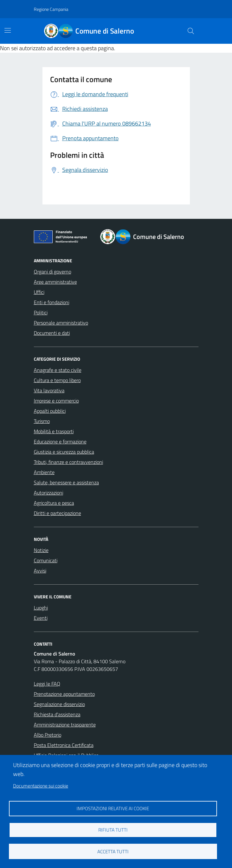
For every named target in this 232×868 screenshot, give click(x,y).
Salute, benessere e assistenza (66, 482)
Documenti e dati (52, 333)
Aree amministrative (55, 282)
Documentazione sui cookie (41, 786)
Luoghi (41, 608)
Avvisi (40, 571)
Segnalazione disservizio (59, 704)
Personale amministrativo (61, 323)
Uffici (39, 292)
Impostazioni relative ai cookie (113, 808)
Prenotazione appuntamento (64, 694)
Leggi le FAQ (47, 684)
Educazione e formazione (60, 442)
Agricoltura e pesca (54, 503)
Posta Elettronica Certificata (64, 745)
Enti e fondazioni (52, 302)
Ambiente (44, 472)
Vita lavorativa (49, 390)
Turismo (42, 421)
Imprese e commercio (56, 401)
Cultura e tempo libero (57, 380)
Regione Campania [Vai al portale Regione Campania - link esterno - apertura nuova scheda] (51, 9)
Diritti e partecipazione (57, 513)
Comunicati (46, 560)
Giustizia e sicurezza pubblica (64, 452)
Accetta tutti (113, 852)
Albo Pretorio (48, 735)
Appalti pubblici (50, 411)
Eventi (41, 618)
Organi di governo (52, 272)
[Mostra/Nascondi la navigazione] (8, 30)
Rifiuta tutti (113, 830)
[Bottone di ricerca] (191, 31)
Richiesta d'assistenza (57, 714)
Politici (41, 312)
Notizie (41, 550)
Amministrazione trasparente (65, 725)
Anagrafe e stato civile (58, 370)
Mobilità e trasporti (54, 431)
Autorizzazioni (49, 493)
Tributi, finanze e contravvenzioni (68, 462)
